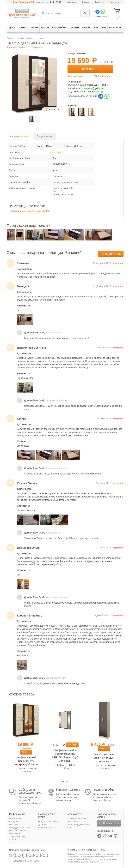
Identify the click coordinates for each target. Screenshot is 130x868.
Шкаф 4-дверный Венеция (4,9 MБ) (32, 211)
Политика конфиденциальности (20, 826)
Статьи (13, 840)
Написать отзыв (111, 254)
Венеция (58, 152)
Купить (90, 69)
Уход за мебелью (18, 837)
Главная (10, 38)
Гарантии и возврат (48, 828)
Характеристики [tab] (19, 136)
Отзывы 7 (17, 47)
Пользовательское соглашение (18, 832)
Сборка (85, 2)
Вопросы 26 (37, 47)
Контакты (115, 2)
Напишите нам (108, 823)
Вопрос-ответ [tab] (45, 136)
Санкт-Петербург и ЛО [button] (23, 2)
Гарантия (99, 2)
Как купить (14, 822)
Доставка (72, 2)
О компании (15, 819)
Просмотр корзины (77, 819)
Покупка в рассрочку (48, 822)
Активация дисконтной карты (79, 826)
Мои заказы (73, 822)
